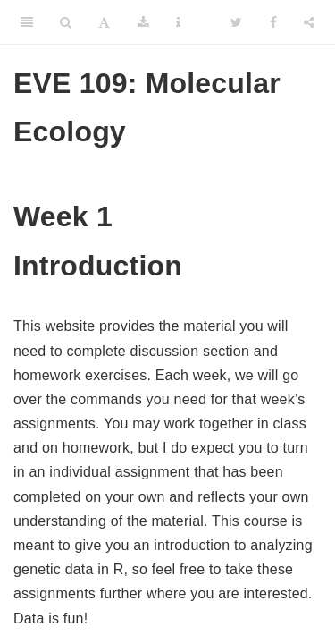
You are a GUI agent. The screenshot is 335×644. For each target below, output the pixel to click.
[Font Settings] (104, 22)
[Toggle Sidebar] (27, 22)
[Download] (143, 22)
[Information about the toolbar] (178, 22)
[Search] (66, 22)
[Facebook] (273, 22)
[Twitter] (236, 22)
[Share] (309, 22)
